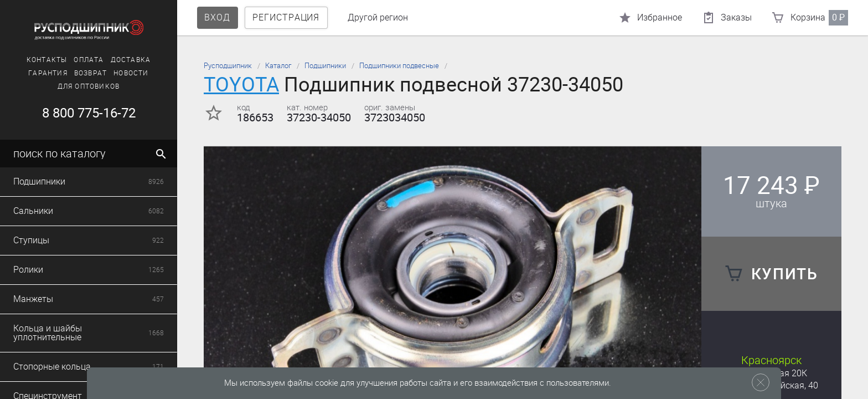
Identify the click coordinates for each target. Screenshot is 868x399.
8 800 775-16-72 (89, 113)
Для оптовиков (89, 86)
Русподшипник (228, 66)
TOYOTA (241, 85)
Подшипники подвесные (399, 66)
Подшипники (325, 66)
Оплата (89, 60)
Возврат (91, 73)
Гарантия (48, 73)
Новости (131, 73)
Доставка (131, 60)
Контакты (47, 60)
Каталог (278, 66)
